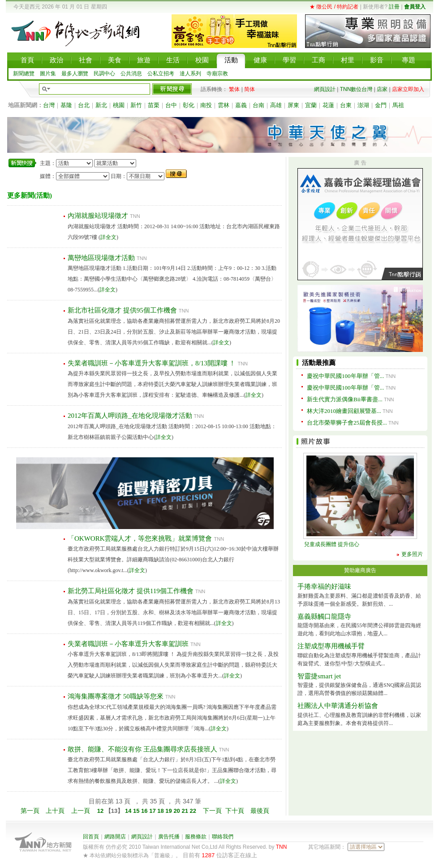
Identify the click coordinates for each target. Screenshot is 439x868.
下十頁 (235, 811)
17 (153, 811)
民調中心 (104, 74)
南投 (206, 105)
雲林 (224, 105)
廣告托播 (169, 837)
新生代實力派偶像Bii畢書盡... (345, 399)
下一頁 (212, 811)
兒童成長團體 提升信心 (332, 544)
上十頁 (55, 811)
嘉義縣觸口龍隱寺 (324, 616)
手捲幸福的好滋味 (324, 586)
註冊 (394, 7)
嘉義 (241, 105)
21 (185, 811)
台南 (258, 105)
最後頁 (260, 811)
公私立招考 (161, 74)
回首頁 (91, 837)
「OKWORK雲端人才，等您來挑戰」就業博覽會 (140, 538)
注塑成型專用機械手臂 (331, 646)
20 (177, 811)
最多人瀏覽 (75, 74)
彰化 (189, 105)
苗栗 (154, 105)
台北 (84, 105)
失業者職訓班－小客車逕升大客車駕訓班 (128, 644)
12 (101, 811)
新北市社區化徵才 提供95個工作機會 (122, 310)
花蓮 (328, 105)
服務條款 (196, 837)
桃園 (119, 105)
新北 (101, 105)
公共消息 (131, 74)
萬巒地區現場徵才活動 (101, 258)
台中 (171, 105)
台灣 (49, 105)
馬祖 (398, 105)
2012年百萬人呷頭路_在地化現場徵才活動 (130, 416)
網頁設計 (325, 89)
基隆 (66, 105)
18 (161, 811)
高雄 (276, 105)
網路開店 (115, 837)
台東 (346, 105)
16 (145, 811)
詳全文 (108, 237)
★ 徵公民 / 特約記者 (334, 7)
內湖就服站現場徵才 (98, 216)
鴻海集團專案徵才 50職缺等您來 (116, 696)
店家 (382, 89)
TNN (282, 847)
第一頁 (30, 811)
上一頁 (81, 811)
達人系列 (190, 74)
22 (194, 811)
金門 (381, 105)
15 (137, 811)
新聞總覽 (24, 74)
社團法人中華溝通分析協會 (338, 706)
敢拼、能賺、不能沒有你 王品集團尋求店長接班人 (142, 749)
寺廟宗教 (217, 74)
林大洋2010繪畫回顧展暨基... (344, 411)
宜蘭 (311, 105)
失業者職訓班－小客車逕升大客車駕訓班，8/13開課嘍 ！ (152, 363)
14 (128, 811)
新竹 (136, 105)
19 (169, 811)
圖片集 (48, 74)
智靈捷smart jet (319, 676)
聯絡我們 (223, 837)
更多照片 (412, 554)
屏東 (293, 105)
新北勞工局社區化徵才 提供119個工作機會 (131, 591)
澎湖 (363, 105)
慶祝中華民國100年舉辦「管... (345, 376)
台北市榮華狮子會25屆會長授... (347, 423)
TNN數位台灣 (356, 89)
